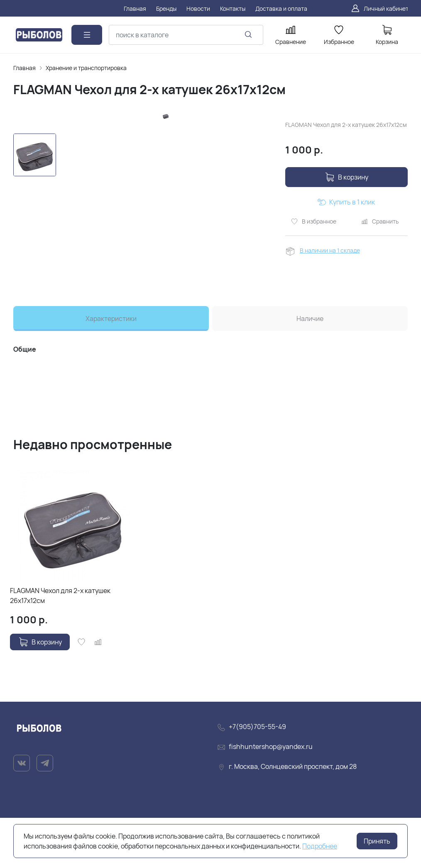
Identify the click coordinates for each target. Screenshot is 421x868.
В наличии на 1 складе (330, 250)
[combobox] (186, 35)
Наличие (310, 368)
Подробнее (320, 846)
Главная (24, 68)
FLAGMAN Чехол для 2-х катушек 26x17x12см (60, 646)
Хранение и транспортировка (86, 68)
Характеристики (111, 368)
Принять (377, 841)
